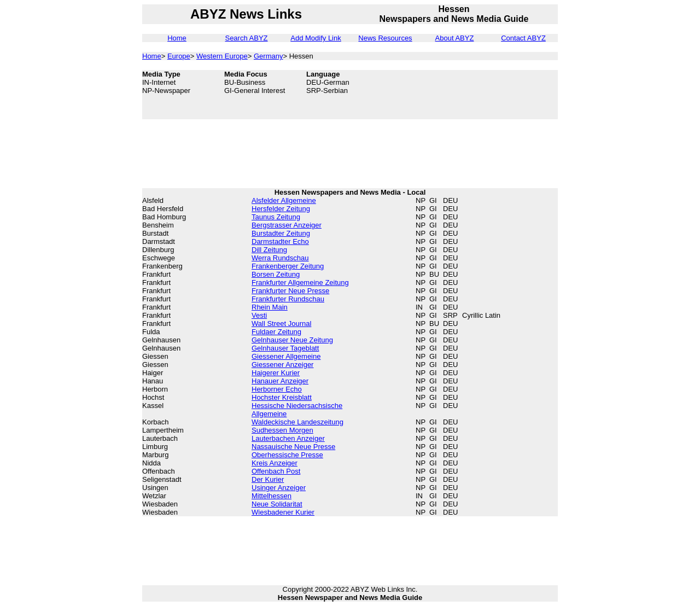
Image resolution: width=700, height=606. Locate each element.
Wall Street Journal (281, 324)
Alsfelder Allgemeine (284, 200)
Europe (179, 56)
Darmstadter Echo (280, 241)
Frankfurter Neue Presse (290, 291)
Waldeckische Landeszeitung (297, 422)
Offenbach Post (276, 471)
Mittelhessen (272, 496)
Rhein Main (270, 307)
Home (177, 38)
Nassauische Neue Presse (293, 447)
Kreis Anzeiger (275, 463)
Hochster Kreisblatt (282, 397)
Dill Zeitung (269, 250)
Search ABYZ (246, 38)
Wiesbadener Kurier (283, 512)
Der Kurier (268, 479)
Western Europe (222, 56)
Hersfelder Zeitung (281, 209)
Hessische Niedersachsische (297, 406)
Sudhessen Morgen (282, 430)
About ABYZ (455, 38)
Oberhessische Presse (287, 455)
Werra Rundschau (280, 258)
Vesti (259, 315)
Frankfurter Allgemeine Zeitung (300, 282)
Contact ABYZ (523, 38)
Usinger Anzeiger (279, 488)
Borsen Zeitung (276, 274)
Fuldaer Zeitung (276, 332)
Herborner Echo (277, 389)
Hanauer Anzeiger (280, 381)
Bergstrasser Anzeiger (287, 225)
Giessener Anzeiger (282, 365)
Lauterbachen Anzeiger (288, 438)
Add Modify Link (316, 38)
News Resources (385, 38)
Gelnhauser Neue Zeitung (292, 340)
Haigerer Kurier (276, 373)
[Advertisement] (503, 95)
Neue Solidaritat (277, 504)
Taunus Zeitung (276, 217)
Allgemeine (269, 414)
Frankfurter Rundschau (288, 299)
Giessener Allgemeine (286, 356)
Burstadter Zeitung (281, 233)
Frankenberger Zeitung (288, 266)
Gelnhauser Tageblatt (285, 348)
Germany (268, 56)
